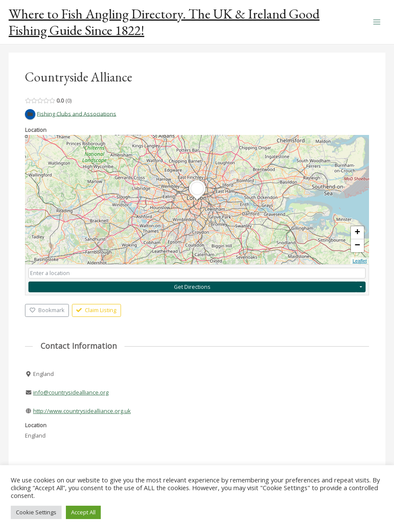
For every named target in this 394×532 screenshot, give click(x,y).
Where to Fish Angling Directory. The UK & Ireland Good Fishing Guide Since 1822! (164, 22)
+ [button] (358, 233)
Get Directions (192, 287)
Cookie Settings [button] (36, 512)
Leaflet (360, 261)
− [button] (358, 246)
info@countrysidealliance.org (71, 392)
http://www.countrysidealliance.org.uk (82, 411)
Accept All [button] (83, 512)
